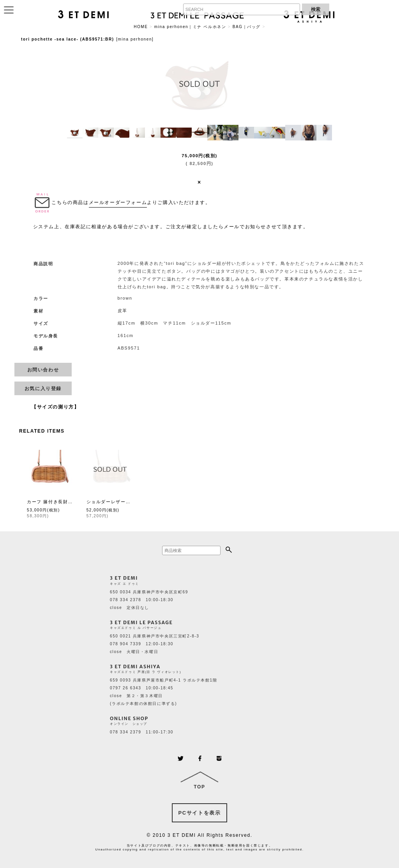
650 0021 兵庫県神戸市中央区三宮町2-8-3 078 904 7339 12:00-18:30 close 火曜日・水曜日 (154, 644)
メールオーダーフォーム (118, 202)
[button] (75, 133)
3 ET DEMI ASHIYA (135, 667)
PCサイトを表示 (200, 813)
